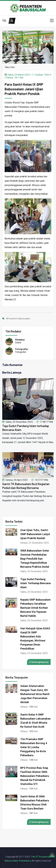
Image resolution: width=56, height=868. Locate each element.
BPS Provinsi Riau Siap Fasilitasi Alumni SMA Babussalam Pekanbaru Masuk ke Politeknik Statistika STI (35, 776)
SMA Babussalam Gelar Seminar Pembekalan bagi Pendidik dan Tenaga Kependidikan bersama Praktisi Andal (35, 559)
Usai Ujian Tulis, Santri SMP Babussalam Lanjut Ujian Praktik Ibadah (35, 534)
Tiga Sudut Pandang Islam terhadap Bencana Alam (35, 583)
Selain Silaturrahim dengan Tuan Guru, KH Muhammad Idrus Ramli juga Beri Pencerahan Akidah (35, 694)
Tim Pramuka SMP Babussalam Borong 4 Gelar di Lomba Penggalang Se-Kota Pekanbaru (34, 747)
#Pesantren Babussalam (18, 319)
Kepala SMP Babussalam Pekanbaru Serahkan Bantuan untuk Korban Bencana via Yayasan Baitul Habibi (35, 608)
